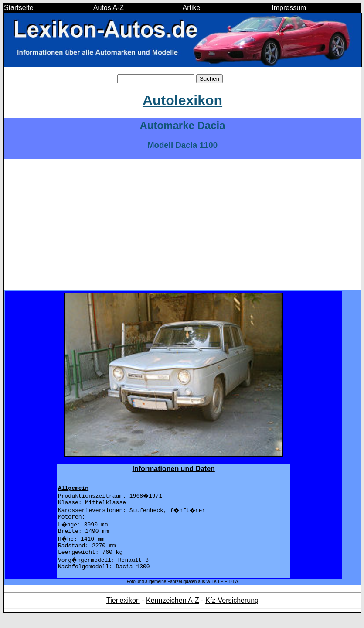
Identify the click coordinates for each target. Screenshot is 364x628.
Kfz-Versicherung (232, 612)
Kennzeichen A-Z (173, 612)
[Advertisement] (182, 225)
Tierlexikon (123, 612)
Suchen (209, 79)
